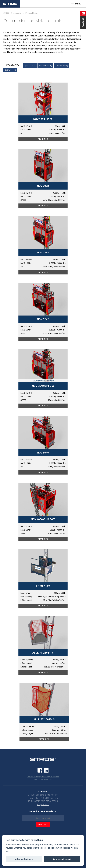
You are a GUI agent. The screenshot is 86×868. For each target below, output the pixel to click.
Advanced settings (24, 859)
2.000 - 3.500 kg (45, 66)
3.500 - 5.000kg (62, 66)
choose (52, 848)
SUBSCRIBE (43, 825)
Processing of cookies (50, 777)
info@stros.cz (43, 805)
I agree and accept (62, 859)
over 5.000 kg (10, 70)
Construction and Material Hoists (25, 13)
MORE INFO (43, 139)
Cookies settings (33, 777)
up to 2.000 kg (30, 66)
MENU (78, 4)
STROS (6, 13)
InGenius (48, 779)
